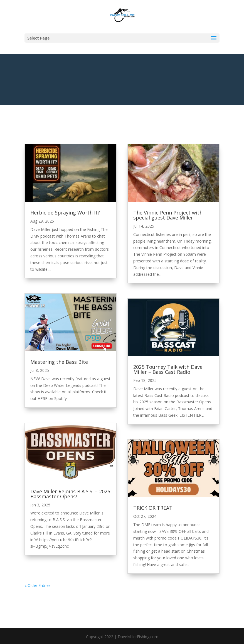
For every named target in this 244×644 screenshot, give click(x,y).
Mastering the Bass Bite (59, 362)
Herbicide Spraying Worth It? (65, 213)
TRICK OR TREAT (153, 508)
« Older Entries (38, 585)
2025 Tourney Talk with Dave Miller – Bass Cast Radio (168, 369)
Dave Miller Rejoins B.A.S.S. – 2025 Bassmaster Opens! (70, 494)
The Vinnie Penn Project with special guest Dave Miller (168, 215)
